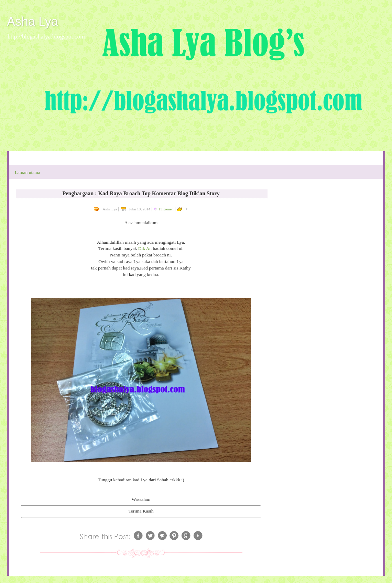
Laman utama (28, 172)
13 (166, 209)
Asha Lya (32, 21)
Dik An (146, 248)
